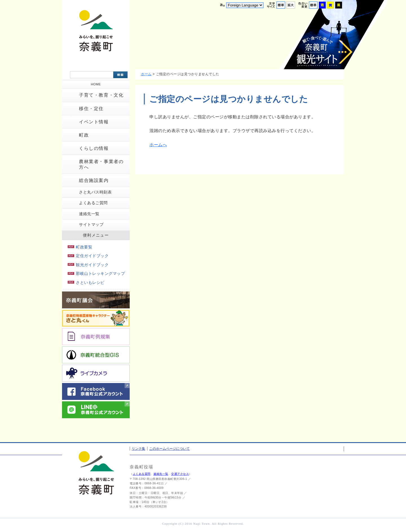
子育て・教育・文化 (101, 95)
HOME (96, 84)
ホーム (146, 74)
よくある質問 (142, 474)
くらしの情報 (94, 148)
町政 (84, 135)
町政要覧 (80, 247)
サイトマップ (91, 224)
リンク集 (138, 449)
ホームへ (158, 145)
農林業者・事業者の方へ (101, 164)
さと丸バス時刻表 (95, 192)
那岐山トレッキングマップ (96, 273)
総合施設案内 (94, 180)
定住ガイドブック (88, 256)
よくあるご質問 (93, 203)
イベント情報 (94, 122)
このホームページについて (169, 449)
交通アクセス (180, 474)
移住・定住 (91, 109)
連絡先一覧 (89, 214)
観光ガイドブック (88, 265)
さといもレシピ (86, 282)
